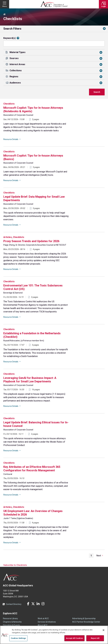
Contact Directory (14, 604)
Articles (8, 237)
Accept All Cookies (74, 638)
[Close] (103, 630)
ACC (12, 577)
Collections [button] (16, 70)
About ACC (43, 625)
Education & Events (11, 625)
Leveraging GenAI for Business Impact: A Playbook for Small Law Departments (30, 380)
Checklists (9, 104)
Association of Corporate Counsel (54, 4)
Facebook (28, 604)
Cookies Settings (18, 638)
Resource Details (11, 139)
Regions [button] (14, 77)
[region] (54, 635)
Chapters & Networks (12, 622)
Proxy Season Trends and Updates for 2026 (31, 241)
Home (4, 14)
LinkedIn (38, 604)
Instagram (43, 604)
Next (99, 556)
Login (103, 6)
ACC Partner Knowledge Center (86, 622)
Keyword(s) (9, 38)
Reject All (95, 638)
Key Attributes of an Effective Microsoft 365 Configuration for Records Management (32, 469)
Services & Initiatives (47, 622)
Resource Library (10, 618)
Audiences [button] (15, 83)
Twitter (33, 604)
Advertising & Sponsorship (84, 618)
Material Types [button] (18, 52)
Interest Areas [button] (17, 64)
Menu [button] (5, 6)
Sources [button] (14, 58)
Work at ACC (43, 618)
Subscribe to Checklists (15, 565)
